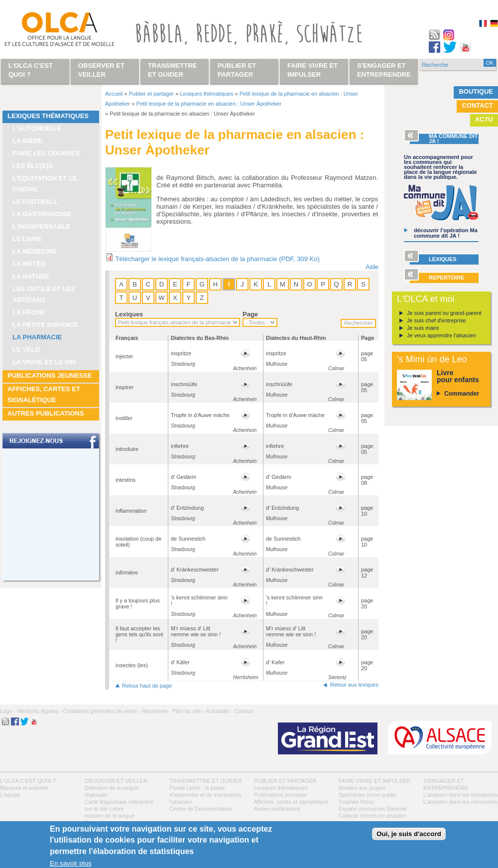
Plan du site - (188, 711)
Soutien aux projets (362, 788)
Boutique (476, 91)
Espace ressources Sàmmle (373, 809)
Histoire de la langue (110, 816)
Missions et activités (24, 788)
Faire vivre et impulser (374, 781)
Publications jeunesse (50, 375)
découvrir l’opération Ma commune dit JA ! (446, 233)
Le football (35, 202)
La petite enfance (45, 325)
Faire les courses (46, 153)
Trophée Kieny (356, 802)
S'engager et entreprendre (384, 70)
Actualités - (219, 711)
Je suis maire (423, 328)
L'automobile (37, 128)
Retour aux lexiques (354, 685)
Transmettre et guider (205, 781)
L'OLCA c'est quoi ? (28, 781)
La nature (31, 276)
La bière (27, 141)
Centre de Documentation (200, 809)
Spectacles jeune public (368, 795)
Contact (477, 105)
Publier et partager (152, 94)
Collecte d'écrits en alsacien (373, 816)
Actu (484, 119)
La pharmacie (37, 337)
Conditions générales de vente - (101, 711)
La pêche (29, 312)
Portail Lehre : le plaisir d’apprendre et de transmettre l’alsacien (205, 795)
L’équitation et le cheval (45, 184)
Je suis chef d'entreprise (436, 320)
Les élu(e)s (33, 166)
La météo (29, 264)
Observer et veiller (116, 781)
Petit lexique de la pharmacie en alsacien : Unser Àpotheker (209, 104)
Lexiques (129, 314)
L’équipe (10, 795)
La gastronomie (42, 214)
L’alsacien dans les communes (460, 802)
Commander (462, 394)
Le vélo (26, 350)
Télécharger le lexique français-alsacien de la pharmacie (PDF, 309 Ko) (217, 259)
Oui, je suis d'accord (409, 834)
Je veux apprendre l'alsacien (441, 335)
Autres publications (46, 413)
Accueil (114, 94)
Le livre (27, 239)
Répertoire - (156, 711)
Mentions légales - (39, 711)
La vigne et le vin (44, 362)
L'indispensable (42, 226)
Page (250, 314)
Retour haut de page (147, 686)
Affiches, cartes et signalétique (44, 394)
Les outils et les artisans (44, 294)
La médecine (35, 251)
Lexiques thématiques (48, 116)
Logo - (8, 711)
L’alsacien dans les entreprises (461, 795)
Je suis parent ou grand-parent (444, 313)
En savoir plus (71, 863)
